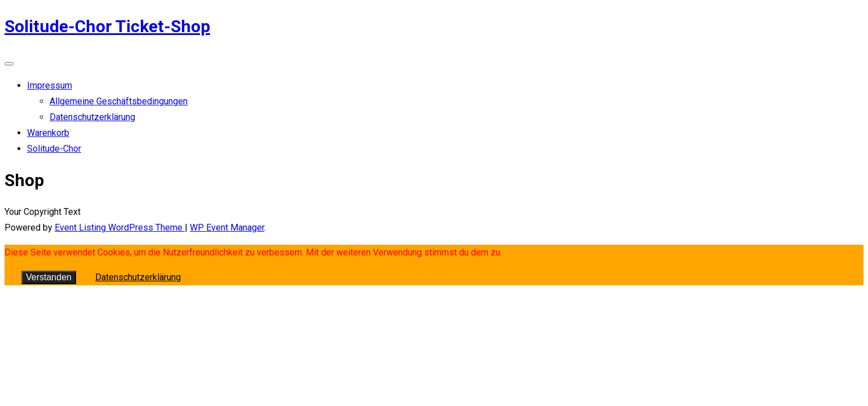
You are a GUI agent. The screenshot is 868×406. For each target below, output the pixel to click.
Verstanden (49, 277)
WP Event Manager (227, 228)
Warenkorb (48, 133)
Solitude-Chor (54, 149)
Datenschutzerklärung (92, 117)
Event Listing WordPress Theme (120, 228)
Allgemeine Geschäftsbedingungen (119, 101)
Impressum (50, 85)
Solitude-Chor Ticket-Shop (107, 26)
